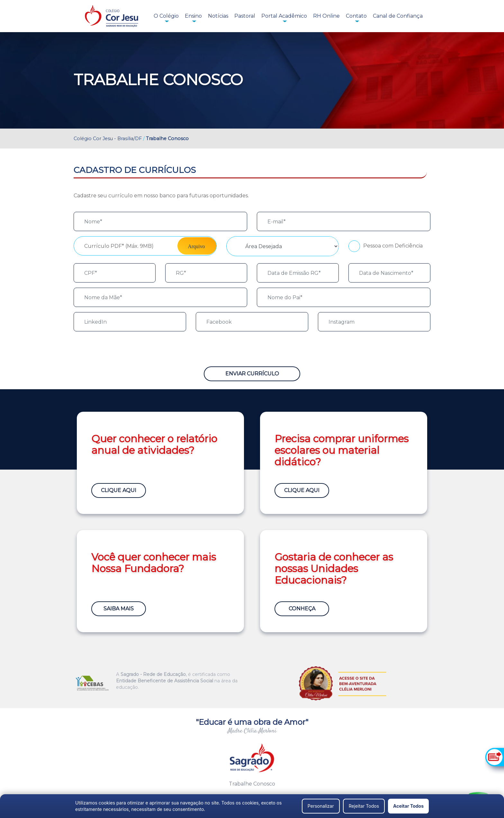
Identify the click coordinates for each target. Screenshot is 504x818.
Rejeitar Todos (364, 806)
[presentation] (122, 349)
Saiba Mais (119, 609)
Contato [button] (356, 16)
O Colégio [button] (166, 16)
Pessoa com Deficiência (393, 246)
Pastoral (245, 16)
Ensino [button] (193, 16)
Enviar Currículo (252, 374)
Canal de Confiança (398, 16)
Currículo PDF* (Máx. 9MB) (119, 246)
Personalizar (321, 806)
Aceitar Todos (408, 806)
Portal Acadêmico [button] (284, 16)
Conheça (302, 609)
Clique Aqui (119, 490)
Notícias (218, 16)
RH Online (326, 16)
